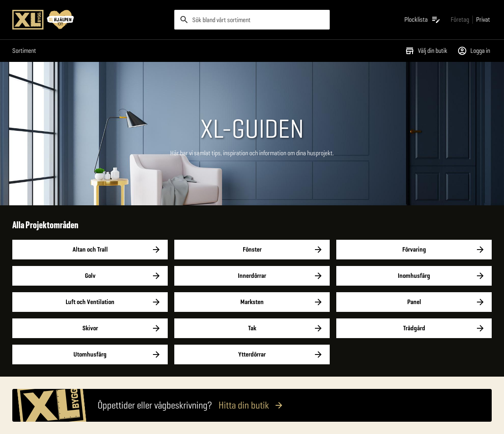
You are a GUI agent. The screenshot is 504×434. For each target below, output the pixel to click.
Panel (414, 302)
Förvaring (414, 250)
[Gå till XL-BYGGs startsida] (90, 20)
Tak (252, 328)
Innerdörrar (252, 276)
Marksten (252, 302)
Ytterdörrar (252, 354)
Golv (90, 276)
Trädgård (414, 328)
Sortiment (24, 51)
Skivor (90, 328)
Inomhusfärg (414, 276)
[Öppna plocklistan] (423, 20)
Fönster (252, 250)
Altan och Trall (90, 250)
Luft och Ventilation (90, 302)
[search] (252, 20)
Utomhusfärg (90, 354)
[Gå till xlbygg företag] (460, 19)
